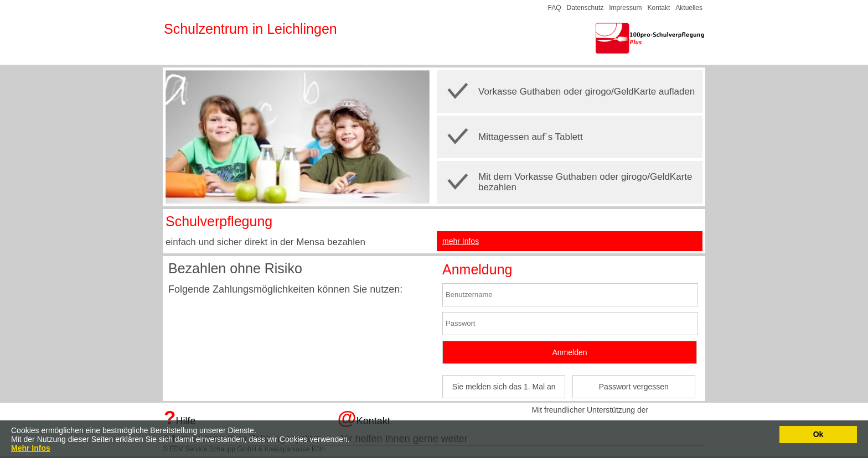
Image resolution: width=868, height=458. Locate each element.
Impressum (625, 8)
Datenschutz (585, 8)
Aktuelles (689, 8)
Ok (818, 434)
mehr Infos (461, 241)
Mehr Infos (31, 448)
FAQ (555, 8)
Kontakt (659, 8)
